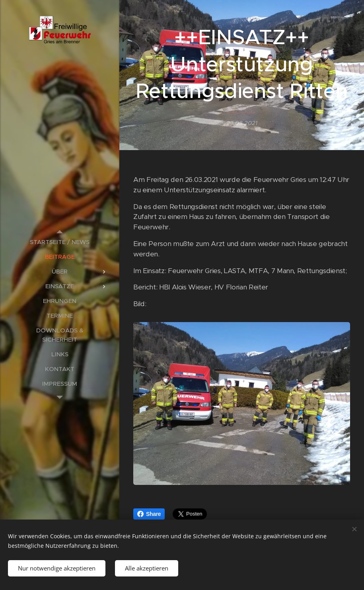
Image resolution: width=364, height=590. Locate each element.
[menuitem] (60, 242)
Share (149, 514)
